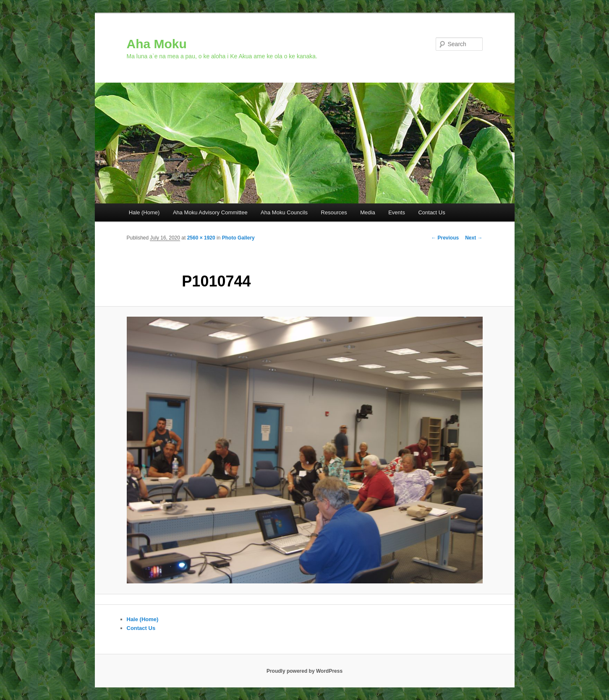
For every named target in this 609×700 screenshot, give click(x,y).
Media (367, 212)
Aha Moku (157, 44)
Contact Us (431, 212)
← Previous (445, 238)
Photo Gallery (238, 238)
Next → (474, 238)
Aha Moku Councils (284, 212)
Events (397, 212)
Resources (334, 212)
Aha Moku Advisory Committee (210, 212)
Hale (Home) (144, 212)
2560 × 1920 (201, 238)
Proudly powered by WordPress (304, 671)
